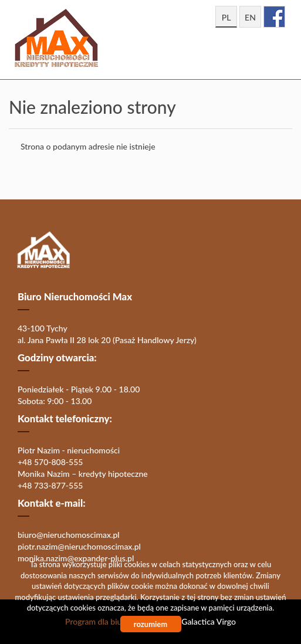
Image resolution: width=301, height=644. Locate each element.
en (250, 17)
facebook (274, 17)
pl (226, 17)
